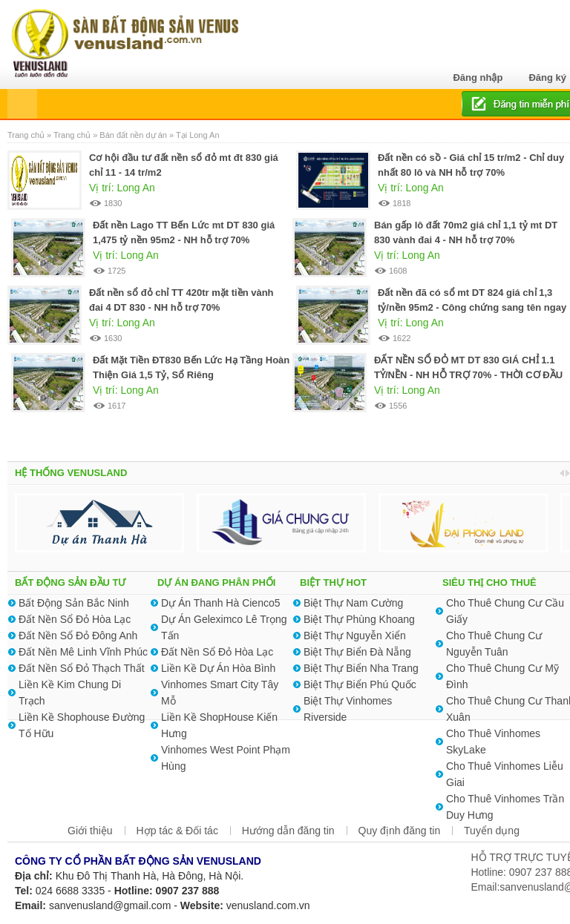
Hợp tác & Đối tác (177, 831)
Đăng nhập (478, 77)
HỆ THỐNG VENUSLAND (71, 473)
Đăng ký (547, 77)
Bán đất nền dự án (133, 135)
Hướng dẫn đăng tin (288, 831)
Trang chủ (27, 135)
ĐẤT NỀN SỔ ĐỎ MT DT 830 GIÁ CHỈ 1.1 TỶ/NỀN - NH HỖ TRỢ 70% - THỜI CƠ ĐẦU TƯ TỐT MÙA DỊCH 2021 (468, 375)
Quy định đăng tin (400, 831)
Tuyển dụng (492, 831)
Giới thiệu (90, 831)
